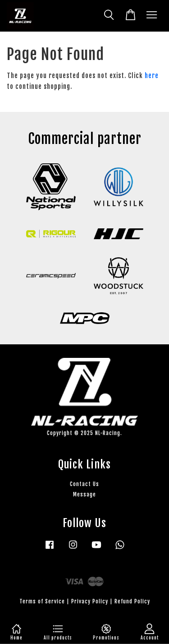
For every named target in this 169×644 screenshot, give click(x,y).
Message (84, 494)
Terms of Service (42, 601)
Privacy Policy (90, 601)
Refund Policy (132, 601)
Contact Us (84, 484)
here (152, 76)
